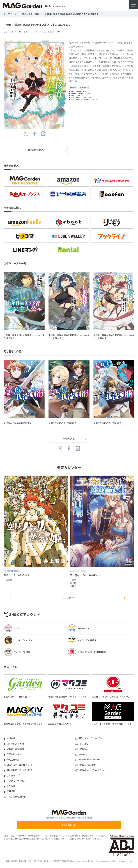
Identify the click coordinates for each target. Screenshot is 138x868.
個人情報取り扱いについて (19, 770)
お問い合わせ (69, 825)
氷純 (26, 32)
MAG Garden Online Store (93, 770)
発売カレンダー (14, 754)
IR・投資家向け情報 (16, 797)
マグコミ (84, 744)
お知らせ (11, 738)
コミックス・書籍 (31, 14)
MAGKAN (84, 749)
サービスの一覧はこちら (92, 839)
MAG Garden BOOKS (90, 759)
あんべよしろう (42, 32)
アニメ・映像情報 (15, 749)
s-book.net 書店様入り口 (19, 765)
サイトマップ (13, 775)
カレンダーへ (69, 598)
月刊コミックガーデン (91, 738)
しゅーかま (9, 32)
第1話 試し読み (36, 150)
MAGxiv (83, 754)
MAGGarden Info (88, 765)
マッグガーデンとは (16, 781)
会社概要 (11, 786)
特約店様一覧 (13, 759)
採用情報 (11, 791)
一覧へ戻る (69, 439)
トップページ (10, 14)
